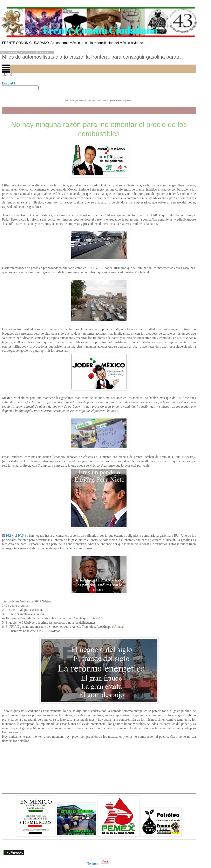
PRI (9, 536)
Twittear (93, 864)
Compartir (17, 852)
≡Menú (7, 75)
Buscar (9, 83)
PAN (21, 536)
